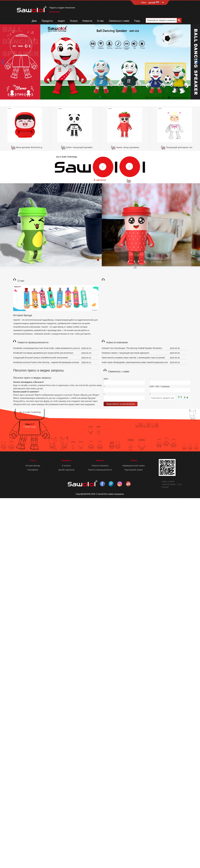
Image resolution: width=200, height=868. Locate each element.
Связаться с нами (119, 21)
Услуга (74, 21)
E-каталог (100, 180)
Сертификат (33, 470)
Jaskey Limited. (168, 481)
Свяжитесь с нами (119, 372)
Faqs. (137, 21)
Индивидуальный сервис (134, 466)
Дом (34, 21)
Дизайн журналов (66, 470)
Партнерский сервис (134, 470)
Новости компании (117, 342)
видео (61, 21)
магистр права (169, 484)
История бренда (23, 315)
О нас (100, 21)
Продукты (47, 21)
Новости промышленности (33, 342)
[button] (93, 97)
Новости (87, 21)
